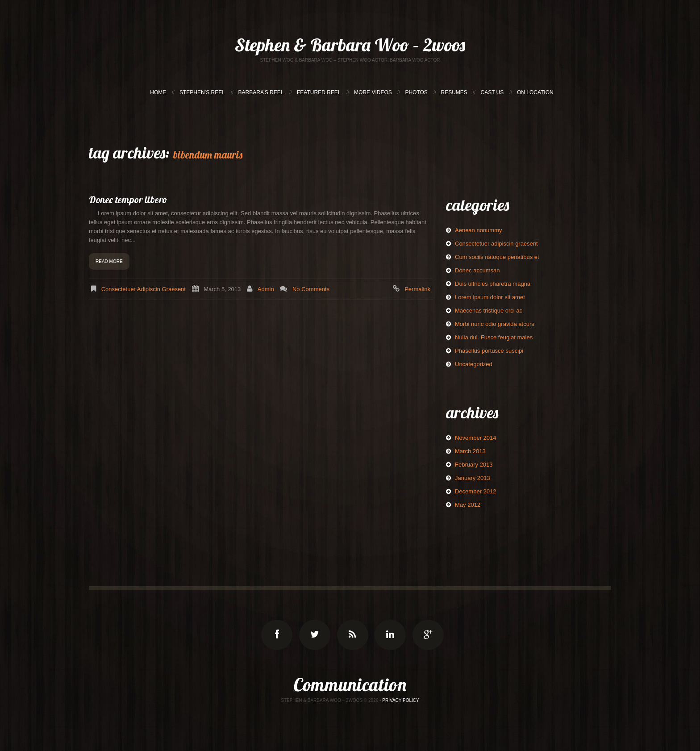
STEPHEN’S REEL (202, 92)
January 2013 (473, 478)
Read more (109, 261)
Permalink (417, 289)
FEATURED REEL (319, 92)
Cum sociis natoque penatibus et (497, 257)
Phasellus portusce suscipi (489, 351)
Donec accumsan (477, 270)
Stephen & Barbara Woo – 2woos (350, 45)
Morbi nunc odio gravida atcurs (495, 324)
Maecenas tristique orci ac (489, 311)
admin (266, 289)
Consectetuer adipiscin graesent (144, 289)
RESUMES (454, 92)
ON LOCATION (535, 92)
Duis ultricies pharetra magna (493, 284)
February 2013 (474, 465)
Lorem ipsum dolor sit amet (490, 297)
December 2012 (476, 491)
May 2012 (468, 505)
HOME (158, 92)
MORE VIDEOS (373, 92)
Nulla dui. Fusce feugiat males (494, 337)
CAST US (492, 92)
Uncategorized (474, 364)
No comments (311, 289)
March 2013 (470, 451)
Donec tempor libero (128, 200)
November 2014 (476, 438)
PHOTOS (416, 92)
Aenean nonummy (479, 230)
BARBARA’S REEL (261, 92)
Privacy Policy (400, 700)
